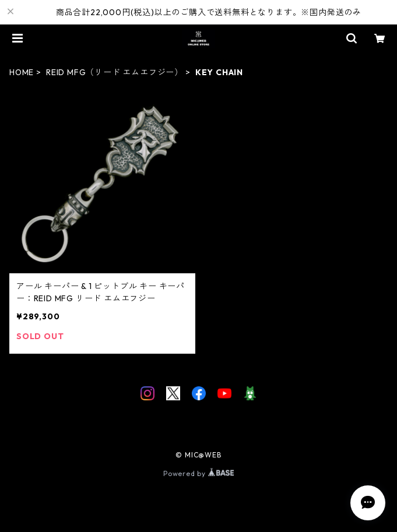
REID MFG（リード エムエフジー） (115, 72)
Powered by (198, 473)
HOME (22, 72)
